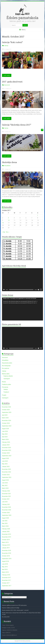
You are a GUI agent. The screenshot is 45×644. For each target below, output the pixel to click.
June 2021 (5, 502)
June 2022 (5, 483)
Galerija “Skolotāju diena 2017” (17, 125)
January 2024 (6, 445)
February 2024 (6, 442)
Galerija (6, 46)
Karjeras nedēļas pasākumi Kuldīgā (11, 608)
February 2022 (6, 491)
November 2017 (6, 580)
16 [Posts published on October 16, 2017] (3, 223)
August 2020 (5, 518)
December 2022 (6, 469)
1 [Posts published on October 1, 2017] (38, 215)
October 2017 (6, 583)
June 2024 (5, 431)
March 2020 (5, 526)
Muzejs (4, 382)
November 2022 (6, 472)
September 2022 (7, 477)
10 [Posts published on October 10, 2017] (9, 220)
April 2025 (5, 415)
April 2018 (5, 569)
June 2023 (5, 461)
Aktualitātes (7, 166)
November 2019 (6, 537)
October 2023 (6, 453)
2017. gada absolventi (12, 82)
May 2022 (5, 485)
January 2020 (6, 532)
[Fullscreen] (41, 290)
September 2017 (7, 586)
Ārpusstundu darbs (7, 363)
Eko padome (6, 368)
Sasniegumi (7, 379)
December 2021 (6, 494)
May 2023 (5, 464)
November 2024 (6, 420)
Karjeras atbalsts (8, 376)
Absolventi (7, 85)
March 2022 (5, 488)
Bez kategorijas (6, 366)
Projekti (4, 395)
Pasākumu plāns (6, 384)
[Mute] (38, 290)
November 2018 (6, 553)
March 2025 (5, 418)
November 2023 (6, 450)
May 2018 (5, 567)
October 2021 (6, 499)
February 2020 (6, 529)
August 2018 (5, 561)
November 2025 (6, 407)
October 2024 (6, 423)
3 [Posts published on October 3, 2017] (8, 218)
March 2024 (5, 439)
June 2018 (5, 564)
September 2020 (7, 515)
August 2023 (5, 458)
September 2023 (7, 456)
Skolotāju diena (9, 162)
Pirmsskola (5, 387)
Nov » (8, 232)
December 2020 (6, 507)
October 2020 (6, 513)
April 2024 (5, 437)
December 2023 (6, 448)
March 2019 (5, 542)
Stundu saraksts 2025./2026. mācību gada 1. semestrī (15, 610)
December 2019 (6, 534)
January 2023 (6, 467)
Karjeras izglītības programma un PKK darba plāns (14, 605)
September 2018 (7, 559)
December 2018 (6, 550)
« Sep (4, 232)
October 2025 (6, 410)
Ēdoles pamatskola (22, 18)
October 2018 (6, 556)
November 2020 (6, 510)
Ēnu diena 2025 (6, 617)
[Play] (4, 290)
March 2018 (5, 572)
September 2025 (7, 412)
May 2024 (5, 434)
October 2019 (6, 540)
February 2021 (6, 504)
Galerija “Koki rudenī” (12, 42)
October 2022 (6, 475)
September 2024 (7, 426)
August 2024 (5, 429)
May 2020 (5, 523)
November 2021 (6, 496)
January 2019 (6, 548)
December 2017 (6, 578)
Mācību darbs (6, 374)
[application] (23, 280)
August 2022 (5, 480)
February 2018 (6, 575)
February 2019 (6, 545)
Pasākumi (6, 392)
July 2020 (5, 521)
